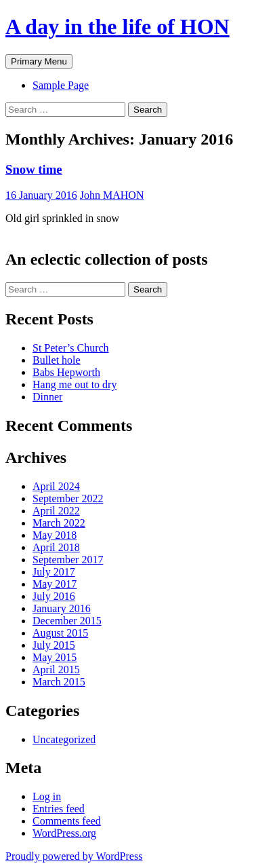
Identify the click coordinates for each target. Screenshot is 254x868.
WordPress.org (64, 833)
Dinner (47, 397)
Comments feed (67, 821)
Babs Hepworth (66, 372)
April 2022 (56, 511)
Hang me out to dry (75, 384)
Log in (47, 796)
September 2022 (68, 498)
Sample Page (61, 85)
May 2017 (55, 584)
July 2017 (54, 572)
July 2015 (54, 645)
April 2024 (56, 486)
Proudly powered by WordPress (74, 856)
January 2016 (62, 608)
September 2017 (68, 560)
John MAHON (112, 195)
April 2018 (56, 547)
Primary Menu (39, 61)
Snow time (34, 169)
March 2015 (59, 682)
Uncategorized (64, 739)
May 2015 (55, 657)
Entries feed (59, 809)
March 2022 (59, 523)
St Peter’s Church (71, 348)
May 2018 (55, 535)
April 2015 (56, 669)
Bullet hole (57, 360)
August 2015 (60, 633)
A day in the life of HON (118, 26)
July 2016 (54, 596)
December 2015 (67, 621)
